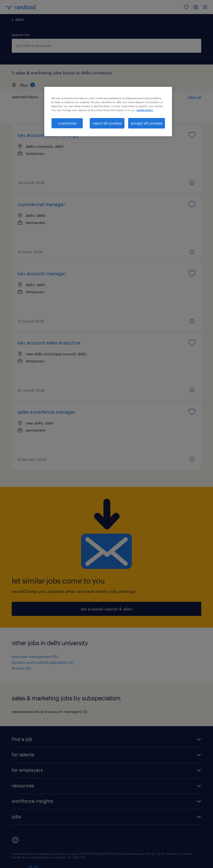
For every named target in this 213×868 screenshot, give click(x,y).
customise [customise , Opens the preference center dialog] (67, 123)
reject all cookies (107, 123)
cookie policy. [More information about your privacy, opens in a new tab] (145, 110)
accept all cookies (147, 123)
